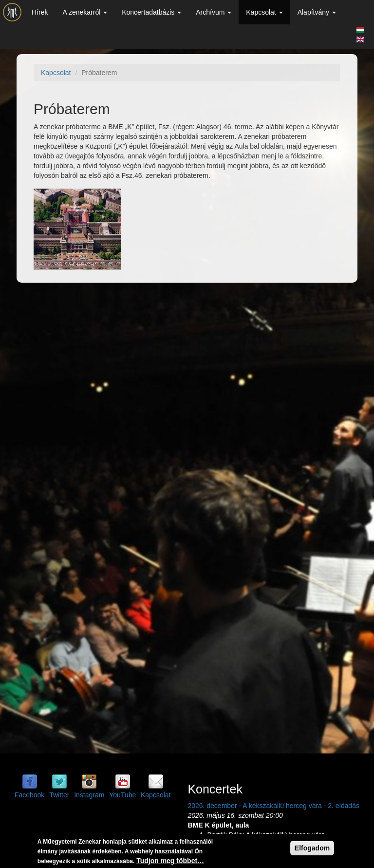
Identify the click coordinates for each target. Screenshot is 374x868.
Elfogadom (312, 848)
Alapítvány (317, 12)
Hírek (40, 12)
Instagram (89, 795)
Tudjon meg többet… (170, 861)
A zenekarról (85, 12)
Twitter (59, 795)
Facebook (29, 795)
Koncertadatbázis (151, 12)
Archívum (214, 12)
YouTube (122, 795)
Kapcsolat (264, 12)
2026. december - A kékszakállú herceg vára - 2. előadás (273, 806)
